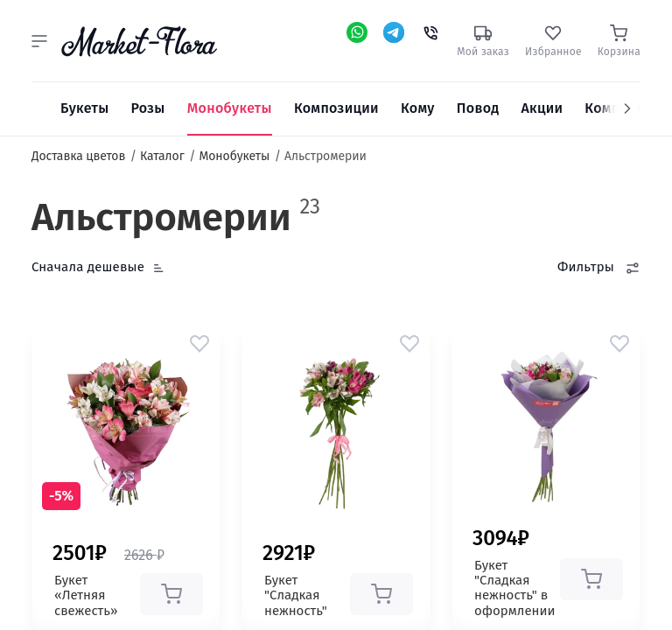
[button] (39, 41)
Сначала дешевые (88, 267)
